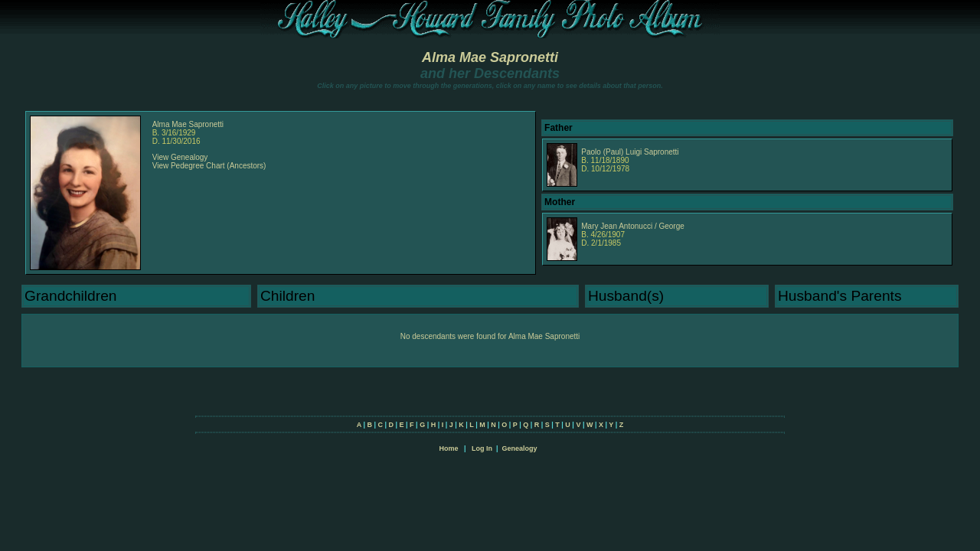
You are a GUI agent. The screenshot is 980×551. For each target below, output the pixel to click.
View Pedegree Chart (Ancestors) (209, 166)
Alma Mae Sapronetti (490, 57)
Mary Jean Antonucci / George (633, 226)
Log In (482, 448)
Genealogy (520, 448)
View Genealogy (180, 157)
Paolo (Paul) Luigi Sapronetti (630, 152)
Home (448, 448)
